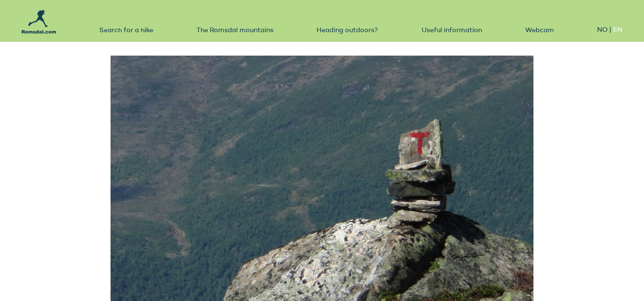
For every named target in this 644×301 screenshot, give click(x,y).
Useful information (452, 31)
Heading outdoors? (347, 31)
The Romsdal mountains (235, 31)
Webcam (540, 31)
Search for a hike (126, 31)
